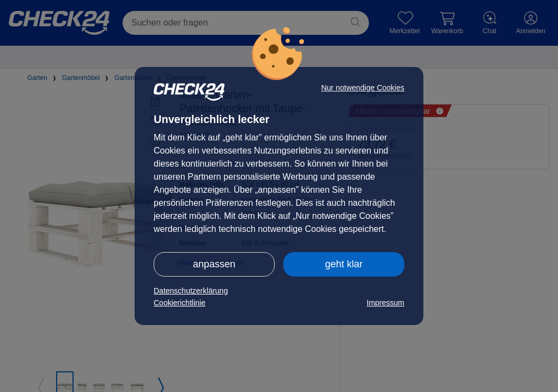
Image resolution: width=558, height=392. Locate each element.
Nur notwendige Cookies (363, 88)
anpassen (214, 264)
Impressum (386, 303)
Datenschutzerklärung (191, 291)
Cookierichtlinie (180, 303)
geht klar (344, 264)
